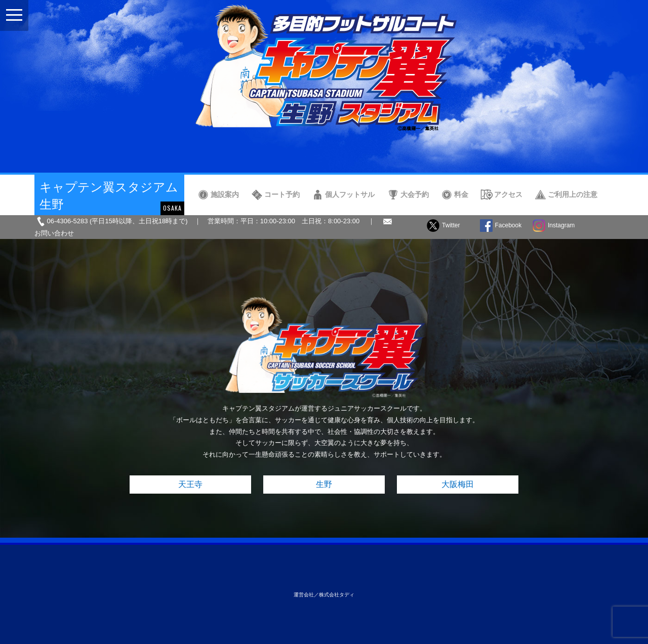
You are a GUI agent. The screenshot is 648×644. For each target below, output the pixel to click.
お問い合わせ (54, 233)
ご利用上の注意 (573, 194)
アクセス (508, 194)
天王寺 (190, 484)
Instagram (561, 225)
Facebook (509, 225)
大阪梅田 (458, 484)
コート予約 (282, 194)
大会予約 (415, 194)
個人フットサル (350, 194)
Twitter (451, 225)
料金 (461, 194)
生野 (324, 484)
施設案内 (225, 194)
